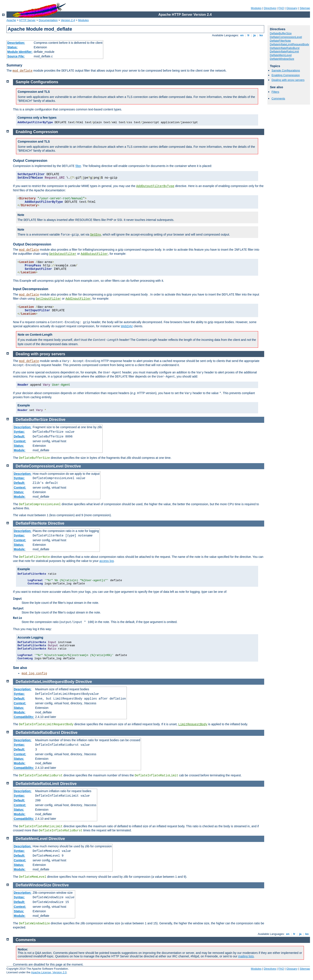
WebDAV (127, 326)
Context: (20, 441)
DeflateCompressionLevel (286, 37)
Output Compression (30, 161)
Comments (278, 98)
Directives (270, 8)
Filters (275, 92)
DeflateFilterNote (280, 41)
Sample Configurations (286, 70)
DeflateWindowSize (282, 59)
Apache (11, 20)
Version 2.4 (68, 20)
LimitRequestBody (193, 724)
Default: (19, 436)
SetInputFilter (48, 299)
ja (254, 35)
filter (78, 166)
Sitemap (305, 8)
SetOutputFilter (63, 254)
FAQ (281, 8)
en (242, 35)
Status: (12, 47)
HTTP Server (27, 20)
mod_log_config (34, 673)
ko (261, 35)
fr (249, 35)
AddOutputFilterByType (155, 186)
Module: (20, 450)
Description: (16, 43)
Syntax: (19, 432)
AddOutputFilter (94, 254)
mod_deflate (22, 71)
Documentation (48, 20)
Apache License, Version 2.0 (49, 972)
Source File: (16, 56)
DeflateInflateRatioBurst (285, 48)
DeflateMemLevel (281, 55)
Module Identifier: (20, 52)
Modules (256, 8)
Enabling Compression (286, 75)
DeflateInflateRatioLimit (284, 51)
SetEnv (95, 235)
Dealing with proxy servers (288, 80)
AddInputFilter (78, 299)
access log (106, 561)
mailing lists (246, 956)
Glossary (292, 8)
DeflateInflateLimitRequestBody (289, 44)
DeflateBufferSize (281, 33)
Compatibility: (24, 717)
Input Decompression (31, 289)
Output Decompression (32, 244)
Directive (57, 420)
